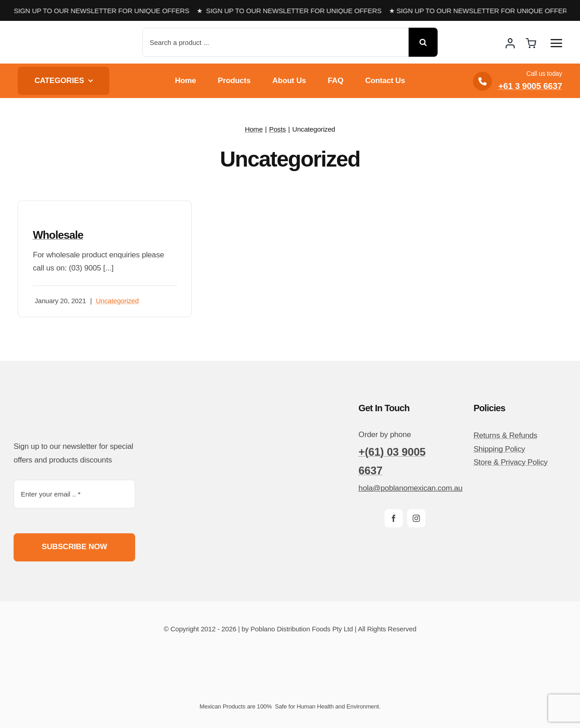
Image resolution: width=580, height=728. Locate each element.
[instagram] (416, 518)
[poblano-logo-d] (52, 35)
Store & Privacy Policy (510, 462)
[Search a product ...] (275, 42)
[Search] (423, 42)
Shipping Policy (499, 449)
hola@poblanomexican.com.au (411, 488)
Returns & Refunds (505, 435)
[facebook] (394, 518)
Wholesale (58, 235)
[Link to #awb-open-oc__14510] (556, 43)
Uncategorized (117, 301)
